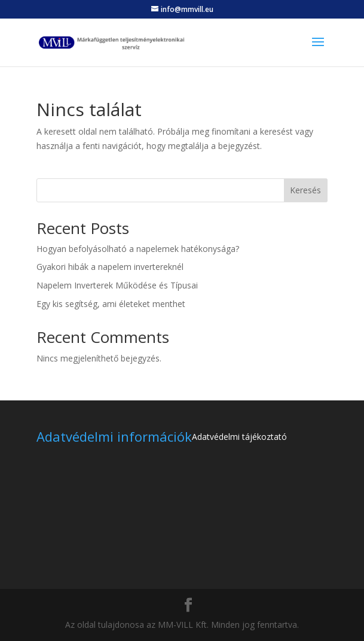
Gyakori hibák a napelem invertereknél (110, 267)
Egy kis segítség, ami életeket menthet (111, 304)
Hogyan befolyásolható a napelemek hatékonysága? (138, 249)
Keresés (305, 190)
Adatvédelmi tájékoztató (239, 437)
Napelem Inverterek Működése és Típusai (117, 285)
